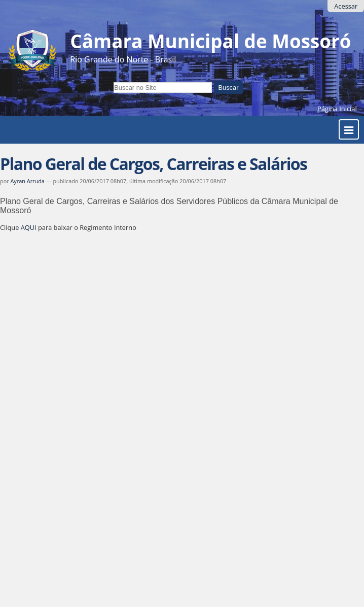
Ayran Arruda (27, 181)
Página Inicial (337, 109)
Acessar (346, 6)
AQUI (29, 227)
